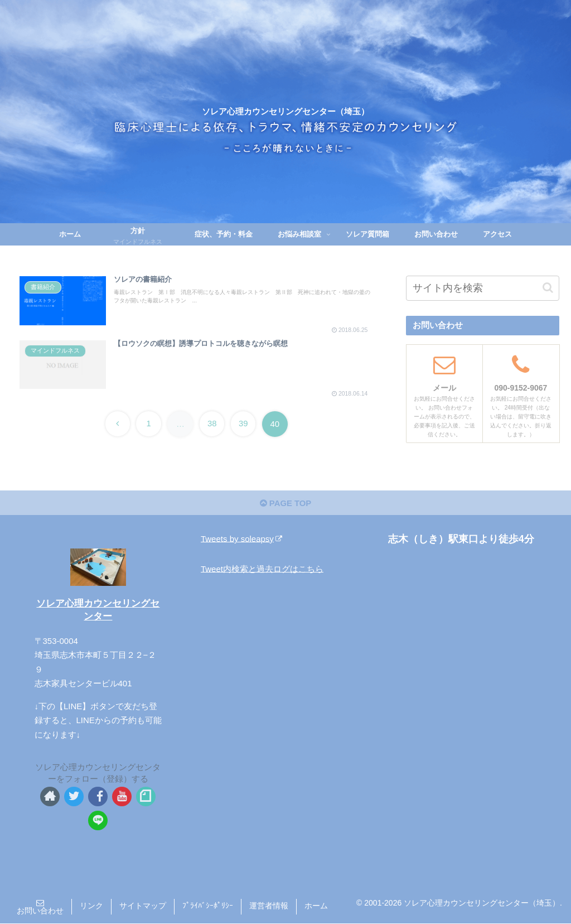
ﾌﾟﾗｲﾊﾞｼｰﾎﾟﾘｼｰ (208, 906)
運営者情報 (269, 906)
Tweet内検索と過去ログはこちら (262, 569)
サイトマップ (143, 906)
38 (213, 423)
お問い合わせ (40, 911)
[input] (482, 288)
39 (245, 423)
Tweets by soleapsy (241, 539)
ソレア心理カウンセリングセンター (98, 610)
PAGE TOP (285, 504)
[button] (548, 288)
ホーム (316, 906)
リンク (91, 906)
